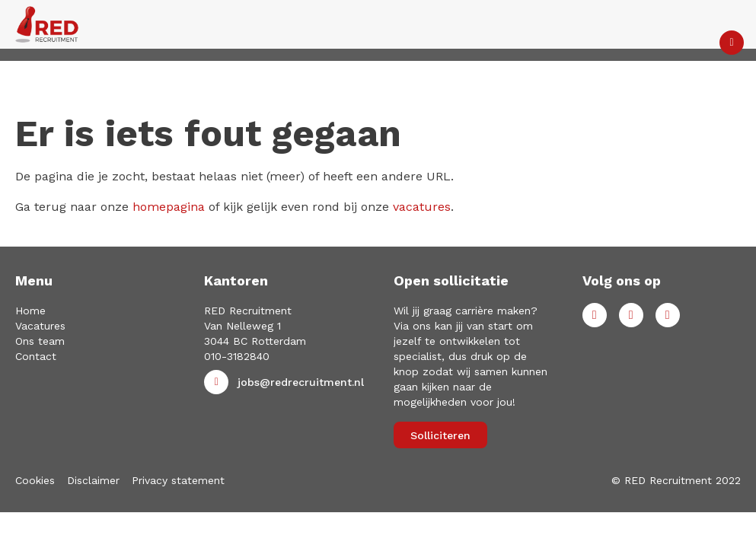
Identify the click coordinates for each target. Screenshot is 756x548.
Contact (36, 356)
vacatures (422, 207)
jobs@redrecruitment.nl (301, 382)
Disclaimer (93, 480)
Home (30, 311)
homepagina (169, 207)
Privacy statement (178, 480)
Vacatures (40, 326)
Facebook (595, 315)
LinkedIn (631, 315)
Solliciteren (440, 435)
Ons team (40, 341)
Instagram (668, 315)
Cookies (35, 480)
